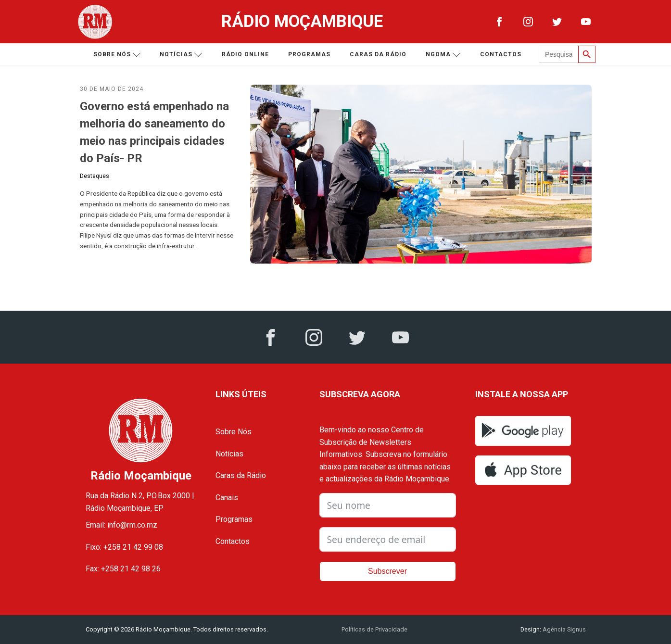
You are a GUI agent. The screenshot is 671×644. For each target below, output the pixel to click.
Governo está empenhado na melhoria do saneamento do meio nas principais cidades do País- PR (154, 132)
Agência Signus (563, 629)
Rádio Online (245, 54)
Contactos (501, 54)
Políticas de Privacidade (374, 629)
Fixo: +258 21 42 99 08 (124, 547)
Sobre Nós (234, 432)
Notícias (181, 55)
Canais (227, 498)
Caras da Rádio (378, 54)
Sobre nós (117, 55)
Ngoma (443, 55)
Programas (309, 54)
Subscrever (387, 571)
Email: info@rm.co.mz (121, 525)
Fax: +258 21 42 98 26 (123, 569)
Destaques (95, 176)
